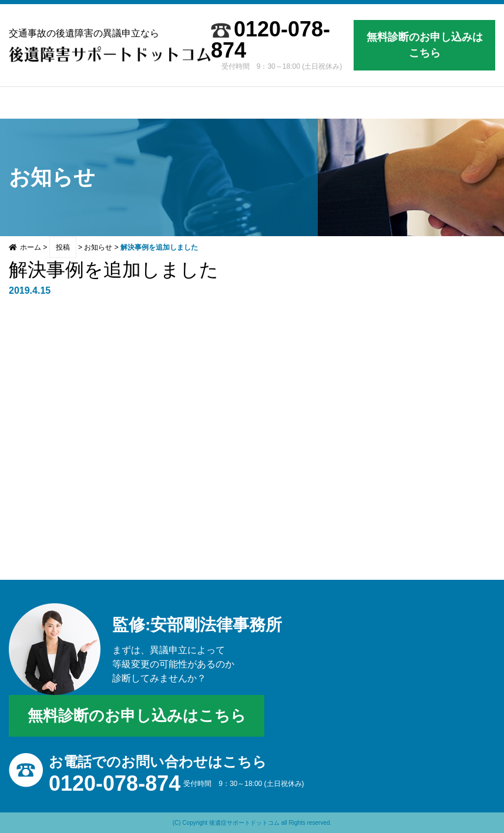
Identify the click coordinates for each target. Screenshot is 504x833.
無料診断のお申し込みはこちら (425, 45)
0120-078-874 (271, 40)
